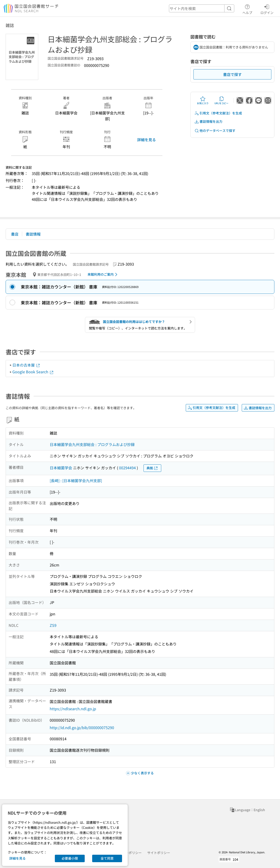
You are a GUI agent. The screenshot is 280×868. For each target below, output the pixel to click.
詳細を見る (147, 140)
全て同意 (107, 858)
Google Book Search (33, 372)
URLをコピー (221, 100)
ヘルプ (247, 9)
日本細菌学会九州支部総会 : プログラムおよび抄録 (92, 444)
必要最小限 (70, 858)
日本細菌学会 (61, 468)
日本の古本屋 (26, 365)
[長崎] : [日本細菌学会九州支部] (76, 480)
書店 (15, 234)
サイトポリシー (159, 853)
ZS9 (53, 625)
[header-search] (202, 8)
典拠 (152, 468)
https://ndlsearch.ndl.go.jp (73, 709)
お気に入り (203, 100)
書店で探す (232, 74)
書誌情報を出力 (208, 122)
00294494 (127, 468)
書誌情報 (33, 234)
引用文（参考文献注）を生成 (218, 113)
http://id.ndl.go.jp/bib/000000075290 (82, 727)
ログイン (267, 9)
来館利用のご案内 (103, 274)
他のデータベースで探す (215, 131)
